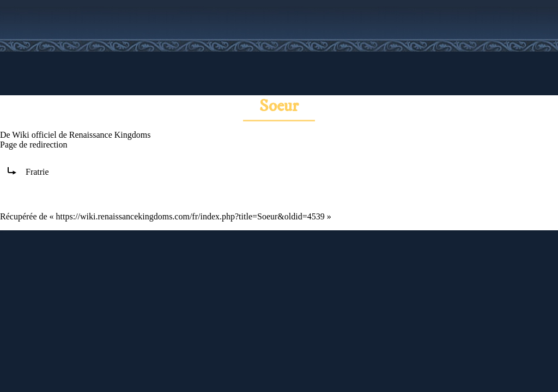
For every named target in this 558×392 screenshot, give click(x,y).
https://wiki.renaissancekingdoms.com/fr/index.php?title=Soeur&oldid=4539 (190, 216)
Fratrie (37, 172)
